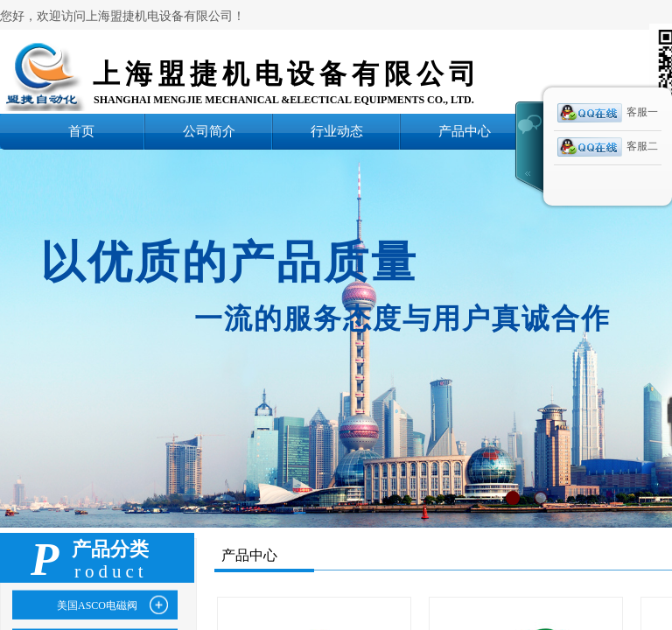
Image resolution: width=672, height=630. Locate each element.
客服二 (608, 147)
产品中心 (465, 131)
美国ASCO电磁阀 (97, 605)
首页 (81, 131)
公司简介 (209, 131)
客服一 (608, 113)
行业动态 (337, 131)
